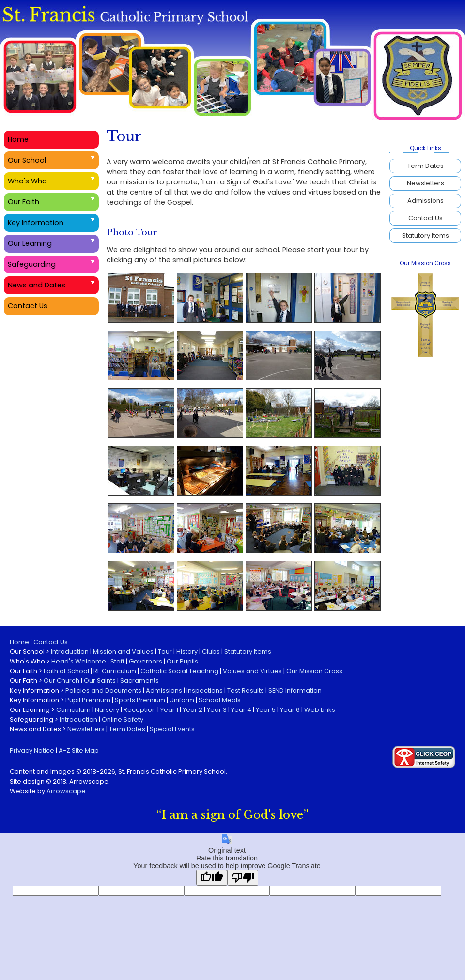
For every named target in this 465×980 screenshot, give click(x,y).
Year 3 (217, 710)
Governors (146, 661)
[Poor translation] (243, 878)
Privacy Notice (32, 750)
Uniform (182, 700)
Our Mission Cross (314, 671)
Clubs (211, 652)
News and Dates (37, 285)
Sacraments (139, 681)
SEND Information (295, 690)
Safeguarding (32, 264)
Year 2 (193, 710)
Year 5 (266, 710)
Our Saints (100, 681)
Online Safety (123, 719)
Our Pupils (182, 661)
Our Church (62, 681)
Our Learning (30, 243)
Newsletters (426, 183)
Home (18, 139)
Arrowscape (66, 791)
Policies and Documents (103, 690)
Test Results (246, 690)
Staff (117, 661)
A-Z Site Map (79, 750)
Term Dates (426, 166)
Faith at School (66, 671)
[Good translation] (212, 878)
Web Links (320, 710)
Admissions (426, 201)
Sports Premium (140, 700)
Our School (27, 160)
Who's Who (27, 181)
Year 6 (290, 710)
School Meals (220, 700)
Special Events (172, 729)
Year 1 (169, 710)
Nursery (107, 710)
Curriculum (73, 710)
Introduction (70, 652)
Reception (140, 710)
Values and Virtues (252, 671)
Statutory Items (426, 235)
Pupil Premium (88, 700)
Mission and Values (123, 652)
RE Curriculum (115, 671)
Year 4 (241, 710)
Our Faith (23, 202)
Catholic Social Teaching (179, 671)
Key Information (36, 223)
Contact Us (426, 218)
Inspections (205, 690)
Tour (165, 652)
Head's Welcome (79, 661)
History (187, 652)
